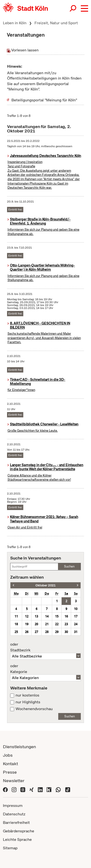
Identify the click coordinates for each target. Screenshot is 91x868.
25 (16, 632)
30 (66, 632)
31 (76, 632)
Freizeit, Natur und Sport (56, 23)
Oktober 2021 (45, 585)
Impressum (13, 806)
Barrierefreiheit (16, 823)
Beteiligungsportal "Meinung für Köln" (44, 100)
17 (76, 616)
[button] (84, 8)
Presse (10, 772)
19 (27, 624)
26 (27, 632)
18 (16, 624)
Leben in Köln (15, 23)
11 (16, 616)
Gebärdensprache (19, 831)
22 (57, 624)
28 (47, 632)
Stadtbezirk (45, 647)
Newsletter (14, 781)
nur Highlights (28, 702)
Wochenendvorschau (34, 709)
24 (76, 624)
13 (36, 616)
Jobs (8, 755)
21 (47, 624)
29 (57, 632)
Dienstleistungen (19, 747)
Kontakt (10, 764)
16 (66, 616)
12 (27, 616)
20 (36, 624)
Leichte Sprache (17, 840)
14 (47, 616)
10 (76, 609)
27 (36, 632)
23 (66, 624)
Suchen (69, 566)
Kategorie (45, 669)
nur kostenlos (27, 695)
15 (57, 616)
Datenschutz (14, 814)
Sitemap (10, 848)
